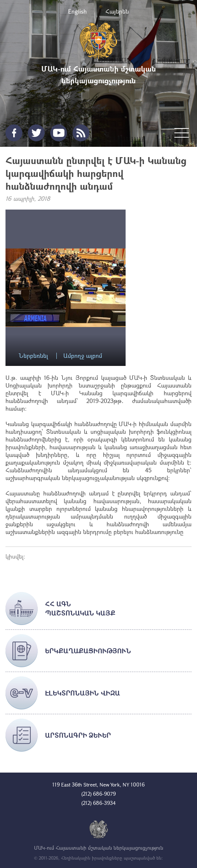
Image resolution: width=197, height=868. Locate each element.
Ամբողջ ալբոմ (83, 356)
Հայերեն (117, 11)
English (77, 11)
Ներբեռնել (33, 356)
